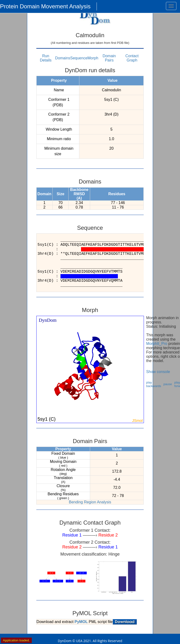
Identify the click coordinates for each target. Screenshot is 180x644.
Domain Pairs (109, 58)
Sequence (79, 58)
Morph (93, 58)
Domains (63, 58)
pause (168, 384)
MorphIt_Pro (157, 344)
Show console (158, 372)
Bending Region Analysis (90, 502)
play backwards (154, 384)
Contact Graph (132, 58)
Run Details (46, 58)
